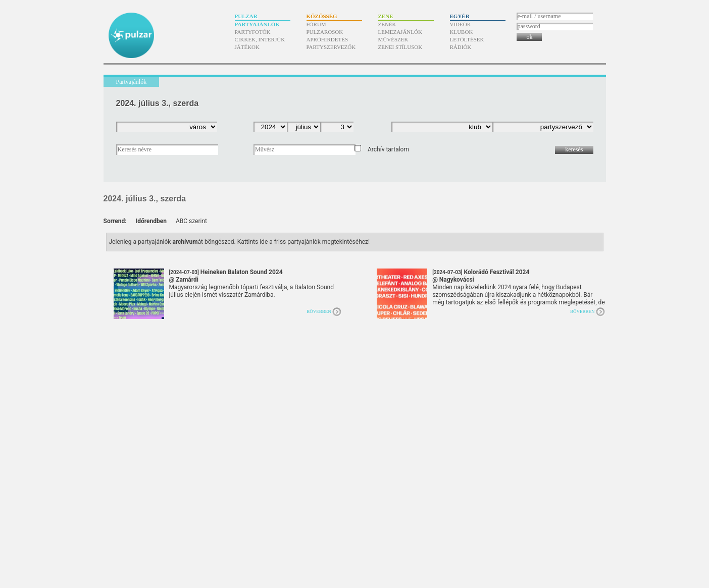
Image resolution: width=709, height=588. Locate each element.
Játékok (247, 47)
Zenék (387, 24)
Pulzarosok (325, 32)
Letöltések (467, 39)
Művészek (393, 39)
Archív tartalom (388, 149)
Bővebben (319, 311)
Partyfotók (253, 32)
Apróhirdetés (327, 39)
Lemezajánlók (400, 32)
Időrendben (151, 221)
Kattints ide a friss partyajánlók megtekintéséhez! (304, 242)
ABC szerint (191, 221)
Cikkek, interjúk (260, 39)
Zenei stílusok (400, 47)
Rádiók (461, 47)
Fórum (316, 24)
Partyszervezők (331, 47)
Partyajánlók (257, 24)
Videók (461, 24)
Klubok (462, 32)
